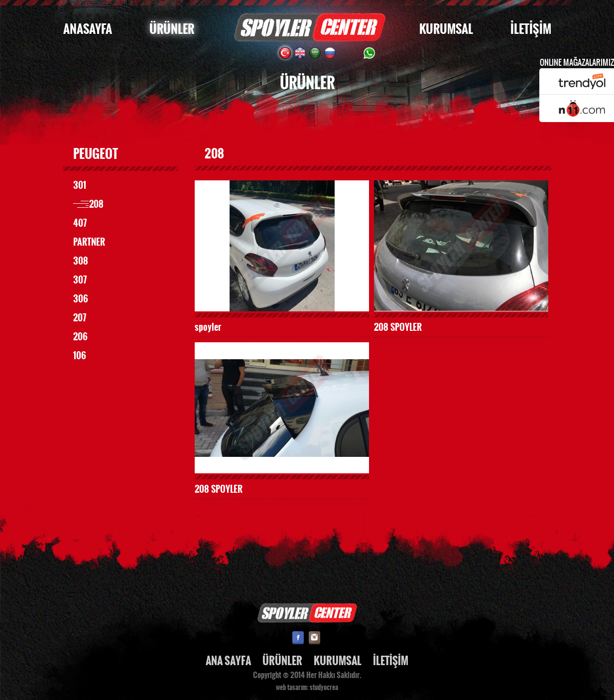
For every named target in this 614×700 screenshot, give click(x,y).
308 (81, 261)
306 (81, 299)
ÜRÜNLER (172, 29)
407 (80, 223)
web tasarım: (292, 688)
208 (96, 204)
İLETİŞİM (531, 29)
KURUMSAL (446, 29)
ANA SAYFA (228, 661)
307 (80, 280)
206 (80, 337)
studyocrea (324, 688)
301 (80, 185)
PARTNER (89, 242)
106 (80, 356)
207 (80, 318)
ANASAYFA (88, 29)
